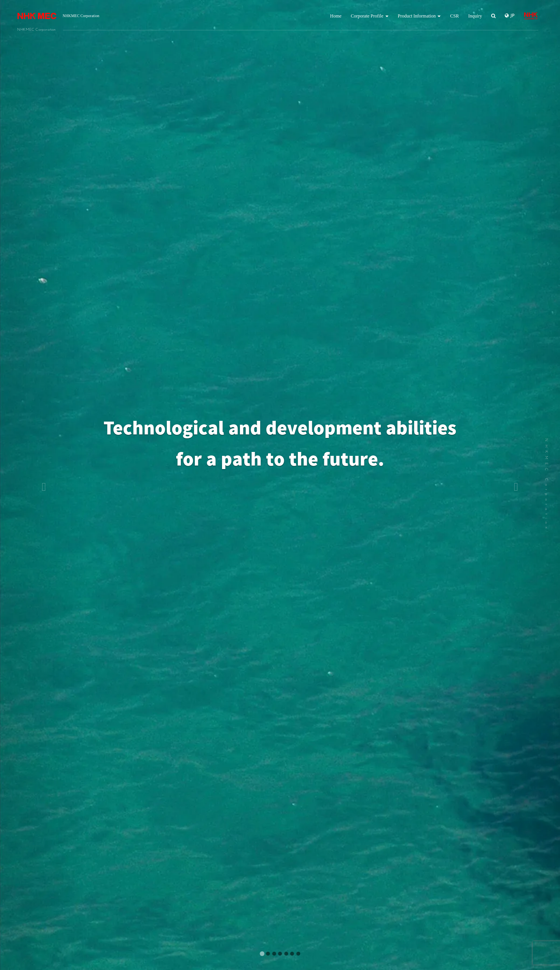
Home (336, 16)
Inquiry (475, 16)
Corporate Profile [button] (370, 16)
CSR (454, 16)
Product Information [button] (419, 16)
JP (510, 16)
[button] (42, 485)
